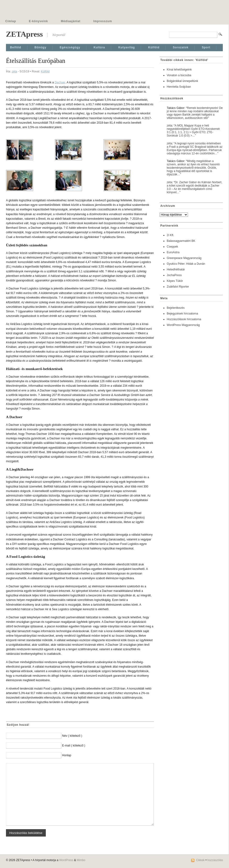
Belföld (16, 47)
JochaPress (174, 275)
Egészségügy (70, 47)
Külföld (154, 47)
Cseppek (172, 247)
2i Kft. (170, 235)
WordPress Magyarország (183, 325)
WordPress (66, 860)
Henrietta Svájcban (179, 87)
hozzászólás (215, 860)
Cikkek (200, 860)
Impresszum (103, 21)
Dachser (60, 82)
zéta (14, 71)
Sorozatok (181, 47)
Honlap (67, 755)
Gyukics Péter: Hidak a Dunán (186, 264)
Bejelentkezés (176, 308)
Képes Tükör (175, 281)
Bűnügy (41, 47)
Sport (206, 47)
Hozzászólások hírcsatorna (184, 319)
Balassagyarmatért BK (181, 241)
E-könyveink (38, 21)
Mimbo (81, 860)
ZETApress (24, 34)
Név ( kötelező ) (72, 736)
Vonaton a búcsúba (179, 75)
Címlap (11, 21)
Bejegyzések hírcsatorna (182, 314)
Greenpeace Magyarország (184, 258)
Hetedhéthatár (176, 269)
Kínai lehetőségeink (179, 70)
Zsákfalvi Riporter (178, 287)
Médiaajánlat (71, 21)
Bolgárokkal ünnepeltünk (182, 81)
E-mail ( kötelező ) (74, 746)
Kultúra (99, 47)
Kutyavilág (127, 47)
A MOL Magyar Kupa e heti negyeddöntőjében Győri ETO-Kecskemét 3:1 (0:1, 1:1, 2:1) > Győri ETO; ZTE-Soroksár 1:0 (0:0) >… (193, 131)
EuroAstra (173, 252)
